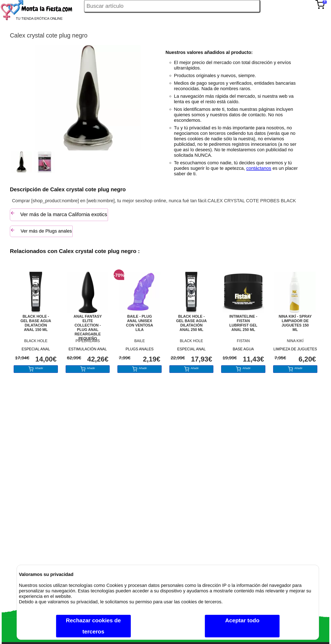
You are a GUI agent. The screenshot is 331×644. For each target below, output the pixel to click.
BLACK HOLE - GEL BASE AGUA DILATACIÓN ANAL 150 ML (36, 323)
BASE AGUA (243, 349)
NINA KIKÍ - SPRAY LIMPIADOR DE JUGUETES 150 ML (295, 323)
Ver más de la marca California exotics (59, 214)
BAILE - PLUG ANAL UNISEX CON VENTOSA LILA (140, 323)
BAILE (140, 341)
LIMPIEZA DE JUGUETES (295, 349)
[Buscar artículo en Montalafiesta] (172, 6)
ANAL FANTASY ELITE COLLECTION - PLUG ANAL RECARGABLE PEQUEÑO (88, 325)
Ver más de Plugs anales (41, 231)
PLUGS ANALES (140, 349)
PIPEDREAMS (88, 341)
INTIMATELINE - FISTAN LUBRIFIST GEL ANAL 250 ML (243, 323)
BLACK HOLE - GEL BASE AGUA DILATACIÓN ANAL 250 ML (191, 323)
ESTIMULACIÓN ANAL (88, 349)
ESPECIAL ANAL (36, 349)
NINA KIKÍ (295, 341)
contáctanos (259, 168)
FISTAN (243, 341)
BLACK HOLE (36, 341)
